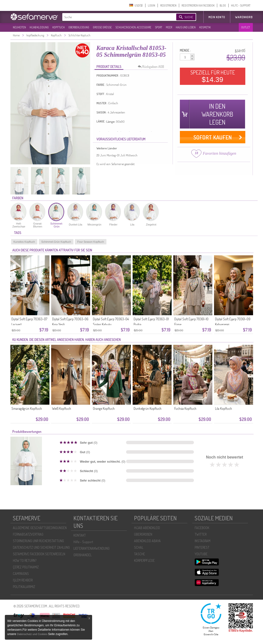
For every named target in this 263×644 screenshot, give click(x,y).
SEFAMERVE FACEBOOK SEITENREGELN (39, 554)
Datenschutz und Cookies (32, 634)
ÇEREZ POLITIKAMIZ (26, 567)
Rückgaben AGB (152, 67)
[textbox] (115, 17)
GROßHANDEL (83, 555)
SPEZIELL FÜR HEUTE (213, 76)
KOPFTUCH (59, 27)
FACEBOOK (202, 528)
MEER (169, 27)
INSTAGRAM (203, 541)
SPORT (159, 27)
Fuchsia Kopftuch (185, 408)
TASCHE (139, 554)
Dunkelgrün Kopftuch (147, 408)
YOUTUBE (201, 554)
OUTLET (246, 27)
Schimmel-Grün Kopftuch (56, 242)
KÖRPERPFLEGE (144, 560)
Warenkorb (244, 17)
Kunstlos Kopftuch (24, 242)
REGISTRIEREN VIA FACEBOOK (198, 5)
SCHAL (139, 547)
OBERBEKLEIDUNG (79, 27)
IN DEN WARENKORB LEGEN (217, 114)
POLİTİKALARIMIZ (24, 587)
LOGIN (151, 5)
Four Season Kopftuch (91, 242)
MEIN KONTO (217, 17)
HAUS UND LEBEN (186, 27)
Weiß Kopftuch (62, 408)
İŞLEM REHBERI (23, 580)
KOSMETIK (205, 27)
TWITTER (201, 534)
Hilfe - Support (83, 542)
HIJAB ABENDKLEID (147, 528)
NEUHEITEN (19, 27)
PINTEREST (202, 547)
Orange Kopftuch (104, 408)
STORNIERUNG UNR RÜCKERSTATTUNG (38, 541)
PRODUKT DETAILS (109, 67)
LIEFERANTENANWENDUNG (92, 548)
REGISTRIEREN (168, 5)
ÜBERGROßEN (143, 534)
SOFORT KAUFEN (213, 137)
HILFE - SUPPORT (241, 5)
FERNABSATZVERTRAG (28, 534)
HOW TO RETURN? (25, 560)
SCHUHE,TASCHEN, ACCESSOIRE (133, 27)
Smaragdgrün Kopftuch (27, 408)
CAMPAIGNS (21, 574)
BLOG (223, 5)
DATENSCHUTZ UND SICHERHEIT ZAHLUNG (41, 547)
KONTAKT (80, 535)
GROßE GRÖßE (102, 27)
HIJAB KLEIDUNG (39, 27)
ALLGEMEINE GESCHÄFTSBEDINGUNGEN (40, 528)
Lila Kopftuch (223, 408)
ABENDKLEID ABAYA (147, 541)
